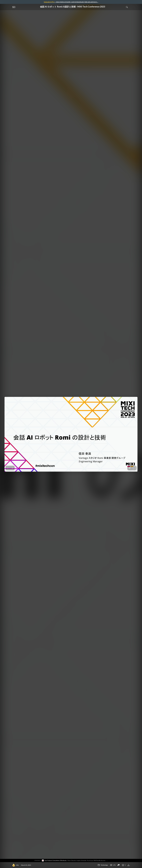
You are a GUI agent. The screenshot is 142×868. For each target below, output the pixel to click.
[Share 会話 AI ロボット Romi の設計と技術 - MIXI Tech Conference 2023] (119, 865)
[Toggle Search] (127, 7)
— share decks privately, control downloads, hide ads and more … (71, 2)
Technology (103, 865)
